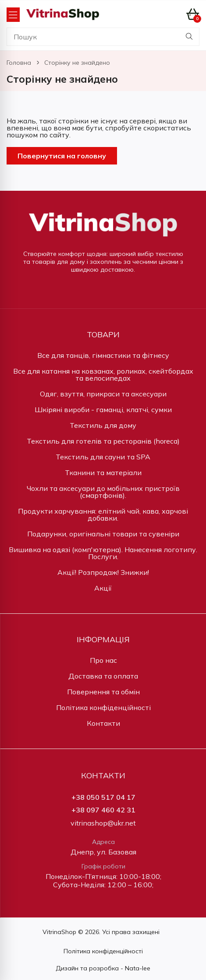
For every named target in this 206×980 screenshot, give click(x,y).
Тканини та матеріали (103, 472)
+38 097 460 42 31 (103, 810)
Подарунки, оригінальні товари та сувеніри (103, 534)
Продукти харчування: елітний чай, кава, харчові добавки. (103, 514)
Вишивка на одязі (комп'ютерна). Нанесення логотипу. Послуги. (103, 553)
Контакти (103, 723)
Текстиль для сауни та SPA (103, 457)
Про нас (103, 660)
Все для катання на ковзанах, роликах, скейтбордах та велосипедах (103, 374)
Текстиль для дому (103, 425)
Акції (103, 588)
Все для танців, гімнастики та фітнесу (103, 355)
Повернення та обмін (103, 692)
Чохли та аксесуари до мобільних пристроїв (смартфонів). (103, 492)
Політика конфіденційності (103, 707)
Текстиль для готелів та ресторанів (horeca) (103, 441)
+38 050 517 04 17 (103, 797)
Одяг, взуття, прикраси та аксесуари (103, 394)
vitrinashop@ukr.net (103, 823)
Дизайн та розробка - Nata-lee (103, 968)
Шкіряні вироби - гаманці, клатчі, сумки (103, 409)
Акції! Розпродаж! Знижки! (103, 572)
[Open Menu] (13, 15)
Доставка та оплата (103, 676)
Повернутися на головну (62, 156)
